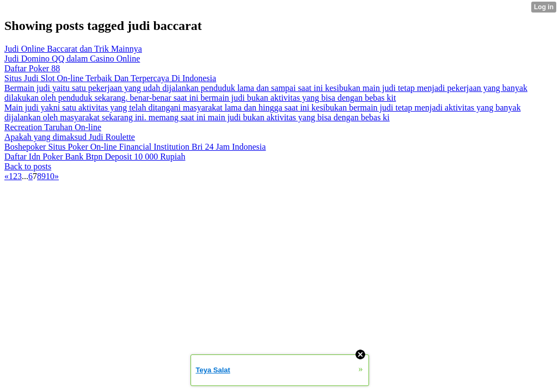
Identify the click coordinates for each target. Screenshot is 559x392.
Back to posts (28, 166)
